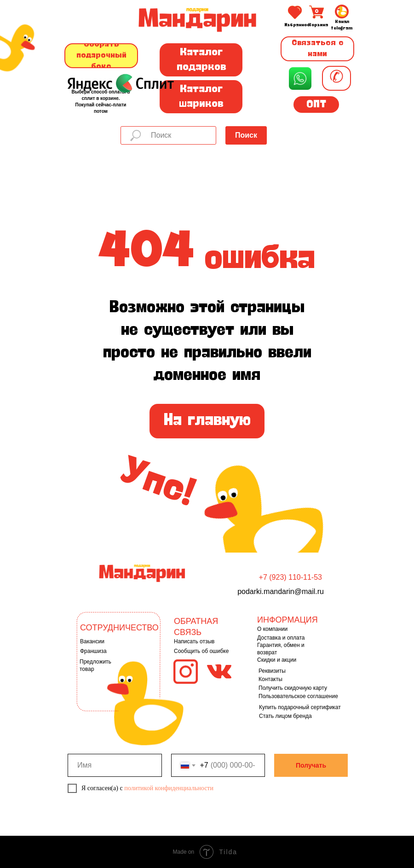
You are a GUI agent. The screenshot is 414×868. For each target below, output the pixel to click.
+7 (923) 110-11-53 (290, 577)
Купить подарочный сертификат (300, 707)
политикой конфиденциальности (169, 788)
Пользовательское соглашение (298, 696)
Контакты (270, 679)
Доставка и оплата (281, 638)
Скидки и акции (277, 660)
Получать (311, 765)
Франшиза (93, 651)
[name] (115, 765)
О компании (272, 629)
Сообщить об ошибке (201, 651)
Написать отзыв (194, 641)
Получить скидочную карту (293, 688)
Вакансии (92, 641)
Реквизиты (272, 671)
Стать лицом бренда (285, 716)
